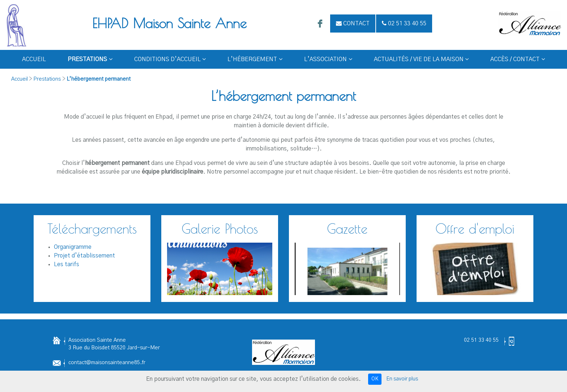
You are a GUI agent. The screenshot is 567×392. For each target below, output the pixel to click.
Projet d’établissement (84, 256)
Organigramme (73, 247)
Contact (353, 23)
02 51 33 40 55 (481, 340)
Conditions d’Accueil (170, 59)
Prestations (90, 59)
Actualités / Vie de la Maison (421, 59)
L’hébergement (255, 59)
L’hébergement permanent (99, 79)
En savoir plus (402, 379)
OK (375, 379)
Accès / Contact (518, 59)
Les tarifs (67, 264)
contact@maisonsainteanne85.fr (107, 363)
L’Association (328, 59)
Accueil (34, 59)
